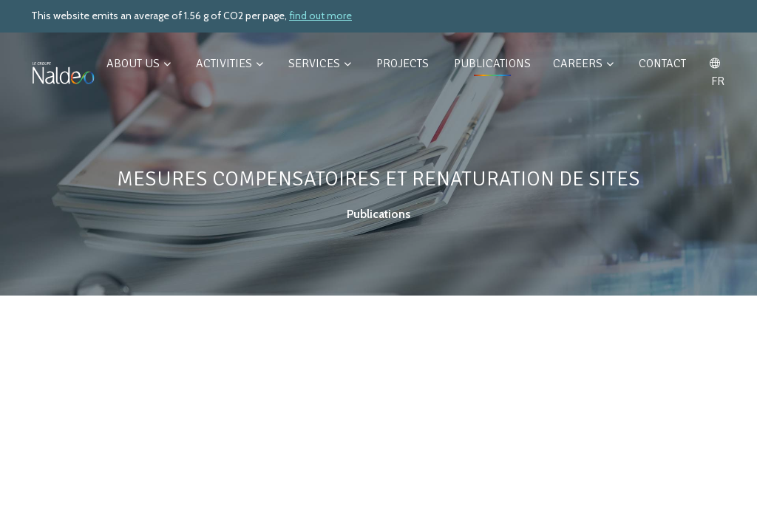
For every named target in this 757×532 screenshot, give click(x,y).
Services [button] (320, 64)
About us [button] (139, 64)
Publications (492, 64)
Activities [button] (230, 64)
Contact (662, 64)
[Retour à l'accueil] (64, 72)
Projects (404, 64)
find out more (320, 16)
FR (716, 73)
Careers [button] (583, 64)
